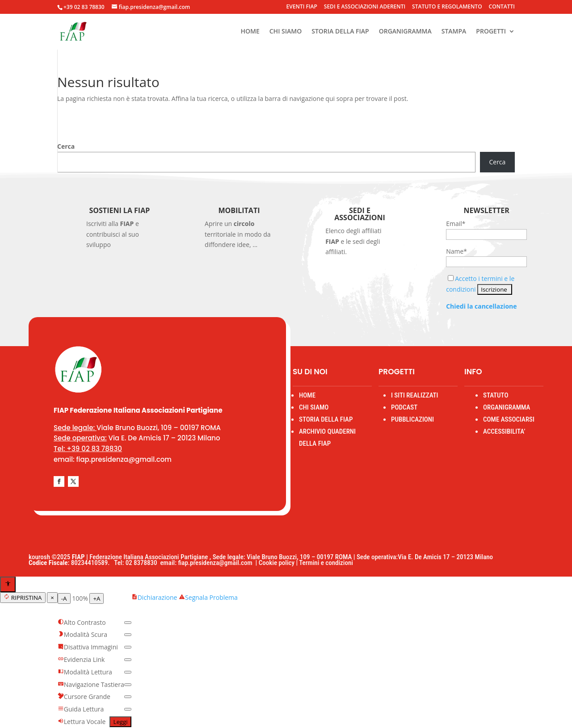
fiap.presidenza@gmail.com (217, 563)
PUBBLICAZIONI (412, 419)
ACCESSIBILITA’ (504, 431)
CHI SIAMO (286, 32)
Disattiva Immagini (88, 647)
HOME (250, 32)
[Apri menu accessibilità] (8, 584)
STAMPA (454, 32)
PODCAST (404, 407)
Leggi (120, 722)
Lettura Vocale (82, 722)
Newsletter (487, 210)
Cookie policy (277, 563)
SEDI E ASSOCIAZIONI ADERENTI (365, 7)
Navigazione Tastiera (91, 684)
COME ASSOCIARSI (509, 419)
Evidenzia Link (81, 659)
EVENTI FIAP (302, 7)
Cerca (66, 146)
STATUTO (496, 395)
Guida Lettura (81, 709)
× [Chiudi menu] (52, 598)
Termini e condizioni (326, 563)
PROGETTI (491, 32)
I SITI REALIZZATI (415, 395)
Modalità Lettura (85, 672)
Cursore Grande (84, 697)
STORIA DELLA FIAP (340, 32)
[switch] (128, 623)
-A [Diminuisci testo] (64, 598)
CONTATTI (502, 7)
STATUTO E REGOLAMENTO (447, 7)
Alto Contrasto (82, 622)
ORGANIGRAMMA (405, 32)
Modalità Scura (82, 634)
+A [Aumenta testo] (97, 598)
